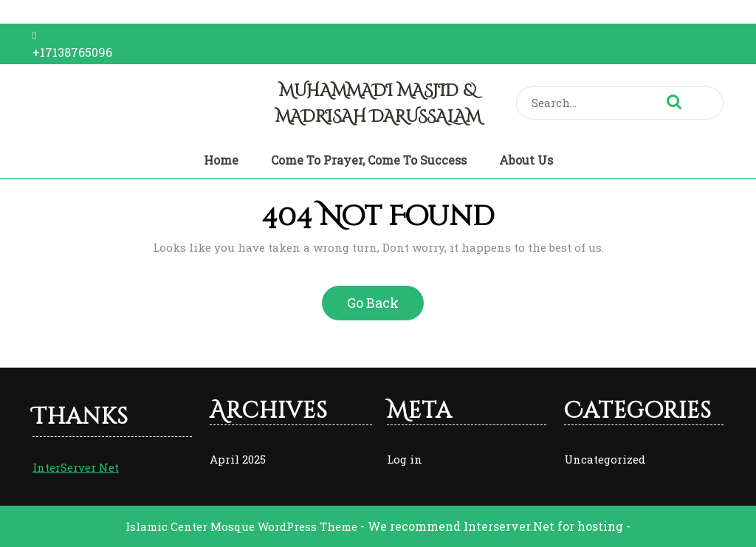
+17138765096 (72, 52)
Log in (405, 459)
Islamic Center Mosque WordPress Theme (243, 526)
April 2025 (238, 459)
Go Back (379, 308)
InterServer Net (76, 467)
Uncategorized (605, 459)
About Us (526, 160)
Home (221, 160)
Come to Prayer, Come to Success (369, 160)
